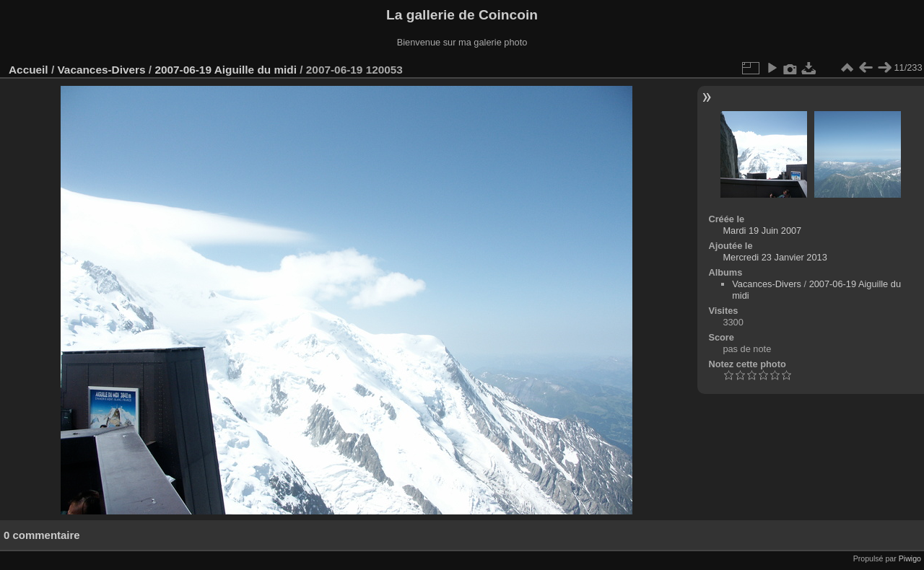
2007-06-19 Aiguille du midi (226, 70)
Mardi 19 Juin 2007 (762, 231)
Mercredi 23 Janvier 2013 (775, 257)
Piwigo (910, 558)
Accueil (29, 70)
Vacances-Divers (101, 70)
